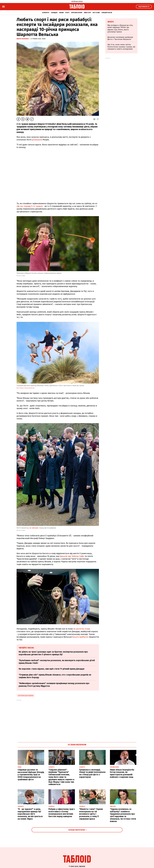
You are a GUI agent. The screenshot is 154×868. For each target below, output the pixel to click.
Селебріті (46, 13)
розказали (37, 140)
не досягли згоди (82, 629)
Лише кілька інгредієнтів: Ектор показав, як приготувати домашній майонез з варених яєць (122, 773)
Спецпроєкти (107, 13)
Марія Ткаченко (23, 39)
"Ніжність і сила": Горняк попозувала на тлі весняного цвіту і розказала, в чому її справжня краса (91, 814)
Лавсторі (87, 13)
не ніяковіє (34, 528)
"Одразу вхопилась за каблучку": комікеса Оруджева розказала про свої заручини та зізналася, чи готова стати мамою (123, 815)
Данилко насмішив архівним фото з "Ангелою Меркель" (120, 38)
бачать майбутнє (81, 637)
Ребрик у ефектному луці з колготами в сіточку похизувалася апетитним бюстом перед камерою (62, 813)
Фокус (111, 22)
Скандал (54, 13)
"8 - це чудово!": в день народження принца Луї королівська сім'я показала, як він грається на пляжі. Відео (30, 814)
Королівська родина (26, 696)
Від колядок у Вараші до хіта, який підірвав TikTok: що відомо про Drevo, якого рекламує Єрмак (120, 29)
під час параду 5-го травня (30, 206)
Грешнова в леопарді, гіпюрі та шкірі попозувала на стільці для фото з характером (92, 773)
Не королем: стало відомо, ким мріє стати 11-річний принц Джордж (52, 669)
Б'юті (67, 13)
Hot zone (96, 13)
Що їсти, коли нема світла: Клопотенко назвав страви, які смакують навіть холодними (121, 47)
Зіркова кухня (77, 13)
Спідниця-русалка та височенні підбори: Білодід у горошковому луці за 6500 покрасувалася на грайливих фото (31, 775)
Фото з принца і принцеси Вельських (26, 388)
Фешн (61, 13)
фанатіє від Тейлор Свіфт (72, 556)
